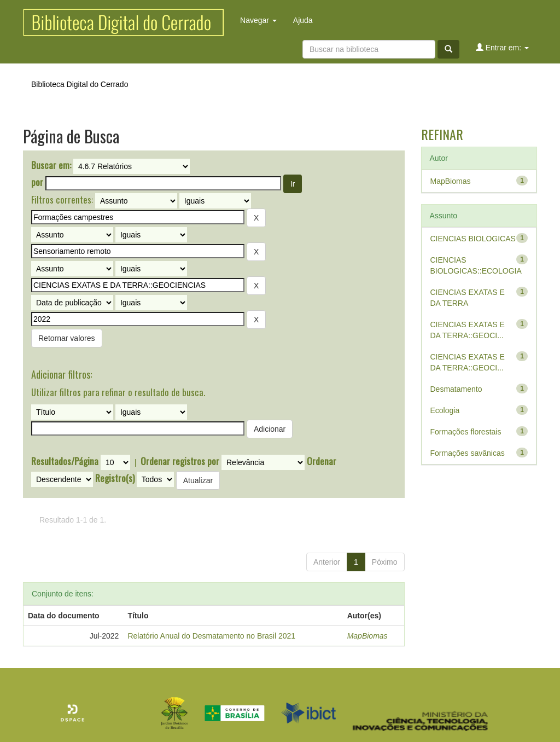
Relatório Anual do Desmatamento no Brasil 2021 (211, 636)
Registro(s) (115, 478)
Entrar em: (502, 47)
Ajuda (303, 20)
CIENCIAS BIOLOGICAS (473, 239)
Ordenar (322, 461)
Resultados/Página (65, 461)
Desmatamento (456, 389)
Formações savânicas (468, 453)
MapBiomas (367, 636)
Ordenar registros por (180, 461)
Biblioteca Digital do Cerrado (80, 84)
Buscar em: (51, 165)
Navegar (258, 20)
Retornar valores (67, 338)
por (37, 182)
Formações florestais (466, 432)
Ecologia (445, 410)
